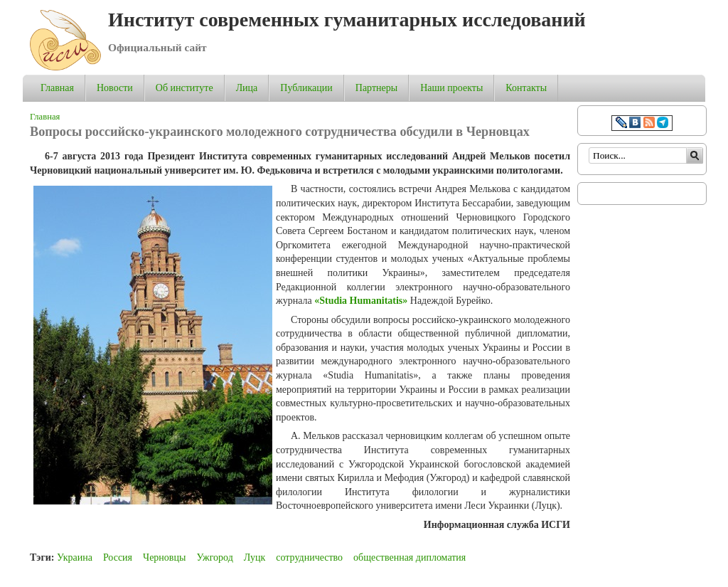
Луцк (255, 557)
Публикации (306, 88)
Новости (115, 88)
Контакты (526, 88)
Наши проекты (451, 88)
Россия (118, 557)
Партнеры (376, 88)
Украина (75, 557)
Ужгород (214, 557)
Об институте (184, 88)
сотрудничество (309, 557)
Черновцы (164, 557)
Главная (57, 88)
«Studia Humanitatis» (361, 301)
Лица (247, 88)
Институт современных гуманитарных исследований (347, 20)
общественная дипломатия (409, 557)
